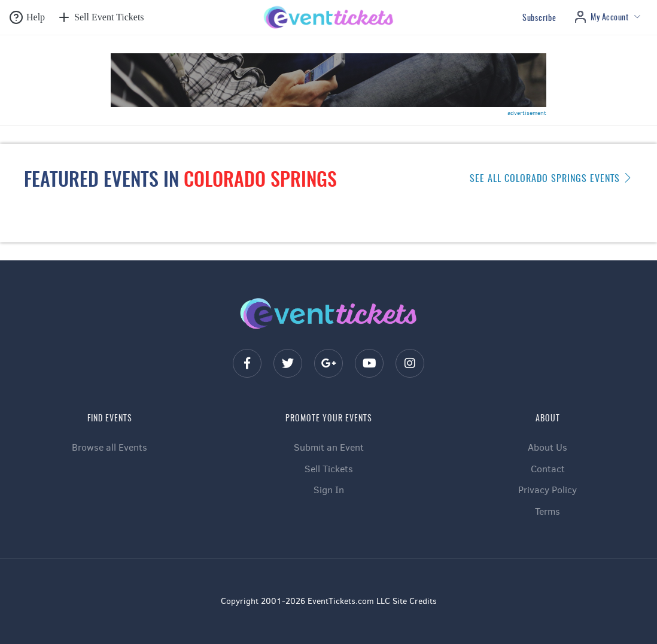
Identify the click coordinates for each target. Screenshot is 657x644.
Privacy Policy (547, 490)
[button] (27, 17)
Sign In (329, 490)
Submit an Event (329, 447)
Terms (547, 511)
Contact (548, 469)
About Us (547, 447)
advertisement (527, 113)
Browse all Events (109, 447)
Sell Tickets (329, 469)
